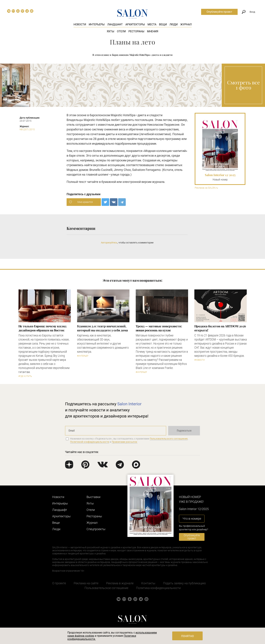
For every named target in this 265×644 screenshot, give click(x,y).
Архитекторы (135, 24)
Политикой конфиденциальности (90, 442)
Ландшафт (115, 24)
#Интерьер (83, 356)
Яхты (111, 31)
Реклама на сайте (86, 583)
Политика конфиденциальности (158, 588)
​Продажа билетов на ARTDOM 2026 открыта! (220, 328)
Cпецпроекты (96, 529)
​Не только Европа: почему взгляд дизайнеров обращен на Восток (42, 328)
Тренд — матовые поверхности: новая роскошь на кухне (159, 328)
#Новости (200, 360)
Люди (174, 24)
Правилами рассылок (125, 442)
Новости (80, 24)
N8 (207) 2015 (27, 129)
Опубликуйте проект (219, 12)
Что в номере (192, 519)
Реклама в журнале (120, 583)
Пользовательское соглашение (106, 588)
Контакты (148, 583)
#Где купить (25, 376)
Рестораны (136, 31)
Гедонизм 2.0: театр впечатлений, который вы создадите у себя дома (102, 328)
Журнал (186, 24)
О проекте (59, 583)
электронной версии (137, 182)
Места (152, 24)
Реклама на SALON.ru (206, 188)
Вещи (163, 24)
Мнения (153, 31)
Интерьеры (97, 24)
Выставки (93, 497)
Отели (121, 31)
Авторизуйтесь (109, 243)
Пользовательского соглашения (169, 439)
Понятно (188, 636)
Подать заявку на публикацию (184, 583)
